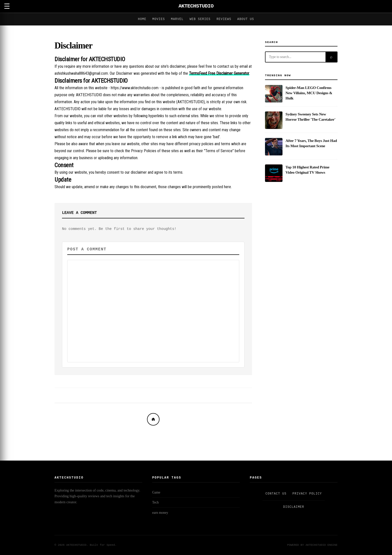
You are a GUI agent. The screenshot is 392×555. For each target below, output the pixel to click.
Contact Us (276, 494)
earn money (160, 513)
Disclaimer (73, 46)
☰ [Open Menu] (7, 6)
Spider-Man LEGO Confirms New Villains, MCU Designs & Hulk (309, 93)
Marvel (177, 19)
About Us (246, 19)
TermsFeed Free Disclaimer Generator (219, 73)
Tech (155, 502)
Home (142, 19)
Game (156, 492)
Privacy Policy (307, 494)
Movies (158, 19)
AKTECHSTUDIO (196, 6)
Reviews (224, 19)
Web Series (200, 19)
